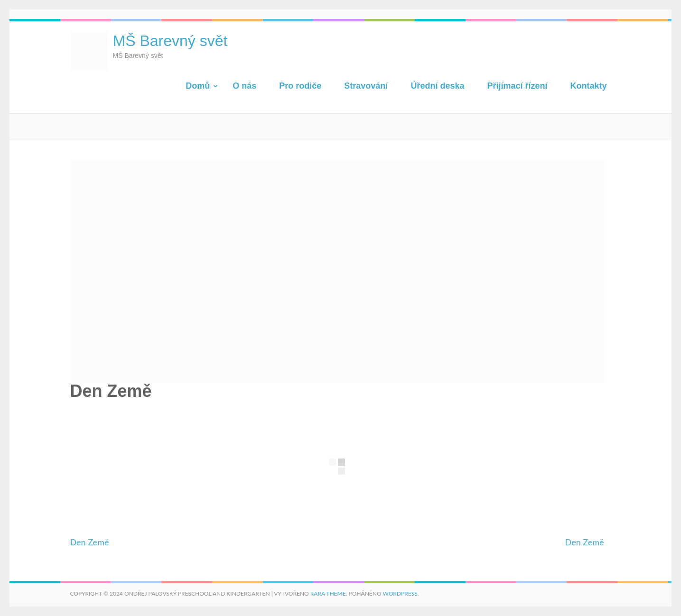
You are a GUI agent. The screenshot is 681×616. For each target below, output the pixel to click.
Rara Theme (328, 593)
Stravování (366, 86)
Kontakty (588, 86)
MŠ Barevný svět (170, 41)
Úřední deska (437, 86)
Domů (198, 86)
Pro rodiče (300, 86)
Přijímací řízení (517, 86)
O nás (244, 86)
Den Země (90, 542)
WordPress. (401, 593)
